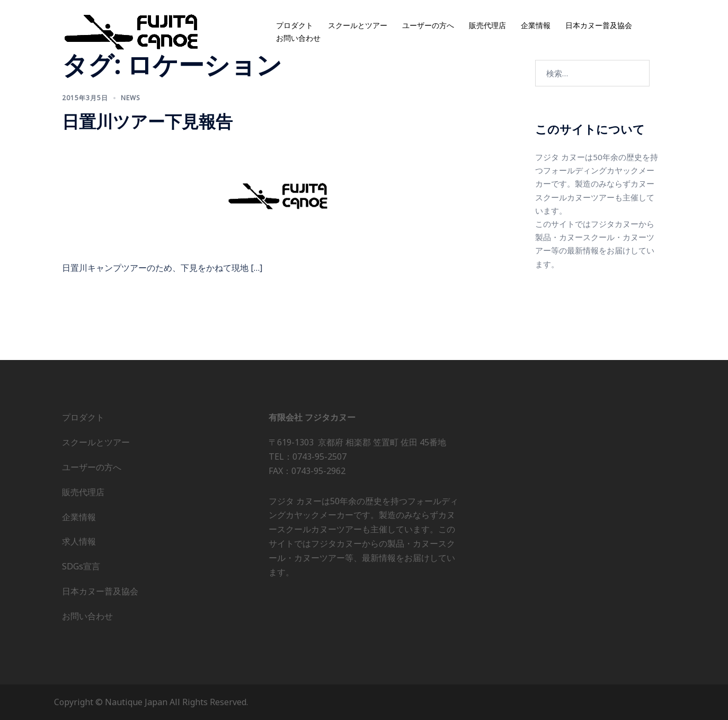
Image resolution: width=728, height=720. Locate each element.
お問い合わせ (298, 38)
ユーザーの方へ (428, 26)
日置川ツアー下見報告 (147, 121)
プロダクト (295, 26)
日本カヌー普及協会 (599, 26)
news (131, 98)
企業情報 (536, 26)
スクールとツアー (358, 26)
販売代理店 (487, 26)
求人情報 (79, 541)
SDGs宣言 (81, 566)
